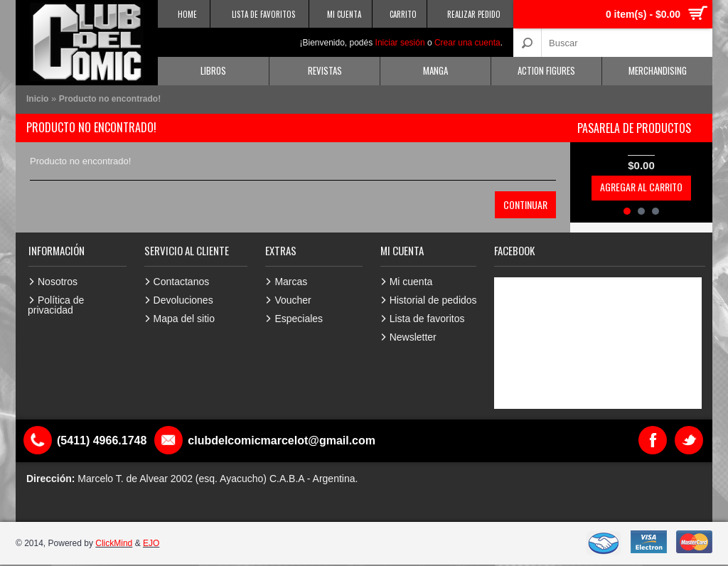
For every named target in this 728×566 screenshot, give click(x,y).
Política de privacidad (56, 305)
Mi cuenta (411, 282)
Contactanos (182, 282)
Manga (435, 70)
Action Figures (546, 70)
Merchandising (658, 70)
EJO (151, 543)
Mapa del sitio (184, 319)
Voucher (293, 300)
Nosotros (58, 282)
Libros (213, 70)
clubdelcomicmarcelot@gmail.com (282, 440)
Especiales (299, 319)
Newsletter (413, 337)
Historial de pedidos (433, 300)
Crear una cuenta (467, 43)
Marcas (291, 282)
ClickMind (114, 543)
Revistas (325, 70)
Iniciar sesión (400, 43)
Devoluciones (183, 300)
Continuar (525, 204)
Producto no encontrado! (110, 99)
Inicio (37, 99)
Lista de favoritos (427, 319)
